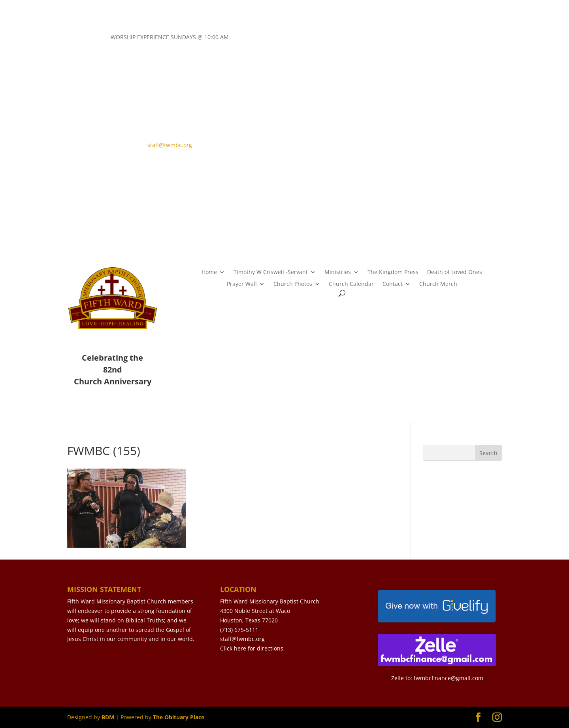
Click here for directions (252, 648)
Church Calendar (351, 284)
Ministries (338, 272)
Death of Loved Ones (455, 272)
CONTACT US (329, 137)
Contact (393, 284)
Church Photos (293, 284)
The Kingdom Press (393, 272)
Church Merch (438, 284)
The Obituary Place (179, 717)
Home (209, 272)
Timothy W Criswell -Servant (271, 272)
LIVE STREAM (329, 151)
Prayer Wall (242, 284)
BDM (108, 717)
